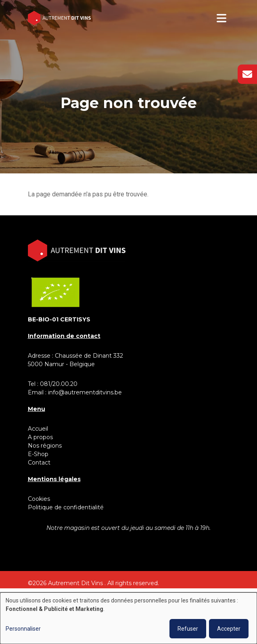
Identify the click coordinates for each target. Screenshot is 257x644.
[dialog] (128, 618)
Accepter (229, 629)
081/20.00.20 (59, 384)
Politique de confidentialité (66, 507)
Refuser (188, 629)
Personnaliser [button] (23, 629)
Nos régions (45, 446)
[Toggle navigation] (221, 18)
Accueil (38, 429)
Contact (39, 463)
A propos (40, 437)
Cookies (39, 499)
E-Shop (39, 454)
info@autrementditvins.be (85, 392)
